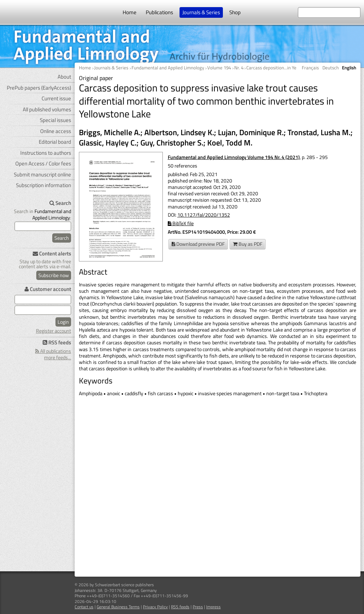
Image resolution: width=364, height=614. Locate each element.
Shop (235, 12)
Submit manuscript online (42, 174)
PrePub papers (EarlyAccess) (39, 88)
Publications (159, 12)
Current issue (56, 98)
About (64, 77)
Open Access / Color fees (43, 163)
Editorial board (55, 142)
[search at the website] (329, 12)
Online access (56, 131)
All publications (53, 351)
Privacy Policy (155, 607)
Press (198, 607)
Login (63, 322)
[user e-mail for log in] (43, 300)
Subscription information (44, 185)
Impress (213, 607)
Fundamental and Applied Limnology (168, 68)
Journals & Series (201, 12)
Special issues (55, 120)
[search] (43, 226)
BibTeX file (181, 223)
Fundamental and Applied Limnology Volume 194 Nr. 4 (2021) (234, 157)
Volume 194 (219, 68)
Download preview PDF (198, 244)
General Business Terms (118, 607)
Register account (53, 331)
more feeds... (58, 357)
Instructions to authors (46, 153)
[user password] (43, 310)
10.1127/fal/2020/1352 (204, 215)
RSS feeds (180, 607)
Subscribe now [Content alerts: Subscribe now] (54, 275)
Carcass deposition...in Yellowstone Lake (286, 68)
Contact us (84, 607)
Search (62, 238)
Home (130, 12)
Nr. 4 (239, 68)
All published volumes (47, 109)
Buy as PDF (248, 244)
